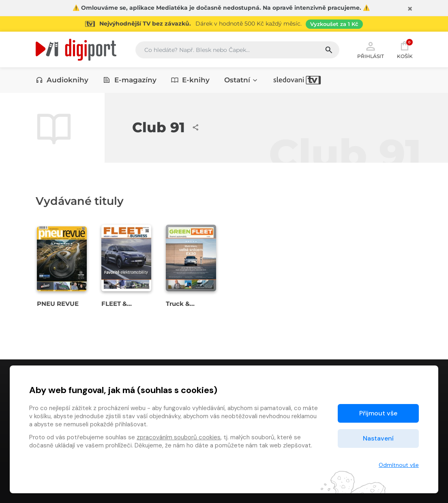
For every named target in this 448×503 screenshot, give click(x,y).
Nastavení (378, 438)
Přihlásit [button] (371, 49)
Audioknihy (62, 80)
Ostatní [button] (241, 80)
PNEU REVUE (58, 304)
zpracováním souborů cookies (179, 437)
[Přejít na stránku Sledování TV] (224, 24)
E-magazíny (130, 80)
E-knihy (191, 80)
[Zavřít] (410, 9)
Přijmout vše (378, 413)
